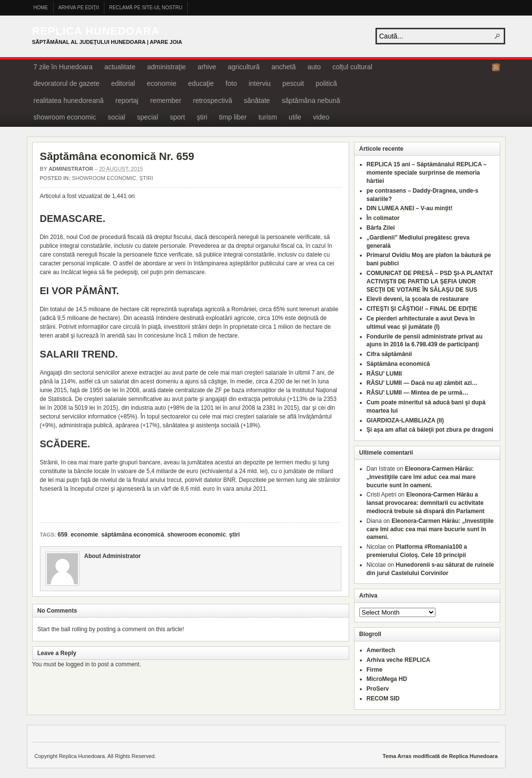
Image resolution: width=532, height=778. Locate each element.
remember (166, 100)
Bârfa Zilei (381, 228)
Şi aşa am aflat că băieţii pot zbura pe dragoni (430, 430)
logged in (78, 664)
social (117, 117)
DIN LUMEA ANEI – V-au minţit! (410, 208)
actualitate (120, 67)
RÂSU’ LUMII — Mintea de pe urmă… (418, 393)
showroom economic (65, 117)
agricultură (244, 67)
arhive (207, 67)
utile (295, 117)
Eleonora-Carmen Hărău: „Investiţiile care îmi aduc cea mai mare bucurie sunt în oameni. (421, 477)
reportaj (127, 100)
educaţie (201, 83)
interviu (260, 83)
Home (41, 8)
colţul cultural (353, 67)
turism (268, 117)
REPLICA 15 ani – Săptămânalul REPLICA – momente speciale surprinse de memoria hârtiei (427, 173)
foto (231, 83)
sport (177, 117)
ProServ (378, 689)
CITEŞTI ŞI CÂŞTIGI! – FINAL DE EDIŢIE (422, 309)
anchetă (284, 67)
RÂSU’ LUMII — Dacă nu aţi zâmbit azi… (422, 383)
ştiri (202, 117)
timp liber (233, 117)
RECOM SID (383, 698)
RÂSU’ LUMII (384, 374)
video (321, 117)
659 (62, 535)
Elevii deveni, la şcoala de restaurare (418, 299)
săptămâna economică (133, 535)
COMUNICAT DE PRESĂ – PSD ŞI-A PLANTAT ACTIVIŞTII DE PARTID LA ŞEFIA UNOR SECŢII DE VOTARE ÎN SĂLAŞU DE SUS (430, 281)
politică (326, 83)
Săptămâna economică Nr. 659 (117, 156)
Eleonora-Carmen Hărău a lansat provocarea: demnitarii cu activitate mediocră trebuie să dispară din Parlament (426, 503)
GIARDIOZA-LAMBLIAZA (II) (405, 420)
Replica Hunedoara (96, 31)
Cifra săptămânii (389, 354)
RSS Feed (496, 67)
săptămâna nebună (311, 100)
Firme (375, 670)
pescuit (293, 83)
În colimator (383, 218)
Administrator (71, 169)
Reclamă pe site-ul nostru (146, 8)
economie (162, 83)
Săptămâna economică (398, 364)
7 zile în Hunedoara (63, 67)
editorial (123, 83)
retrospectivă (213, 100)
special (148, 117)
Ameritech (381, 650)
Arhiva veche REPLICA (399, 660)
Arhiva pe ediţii (79, 8)
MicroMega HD (387, 679)
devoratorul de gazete (67, 83)
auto (314, 67)
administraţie (167, 67)
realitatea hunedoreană (69, 100)
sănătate (257, 100)
